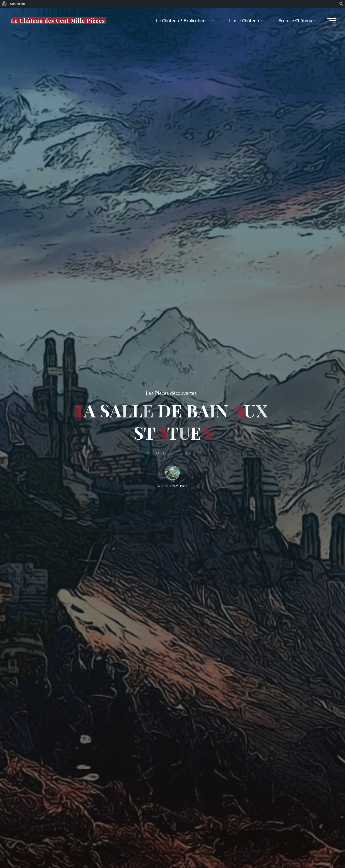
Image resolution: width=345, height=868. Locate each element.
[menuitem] (4, 4)
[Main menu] (330, 21)
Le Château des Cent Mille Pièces (59, 20)
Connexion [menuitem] (17, 4)
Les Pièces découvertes (171, 392)
